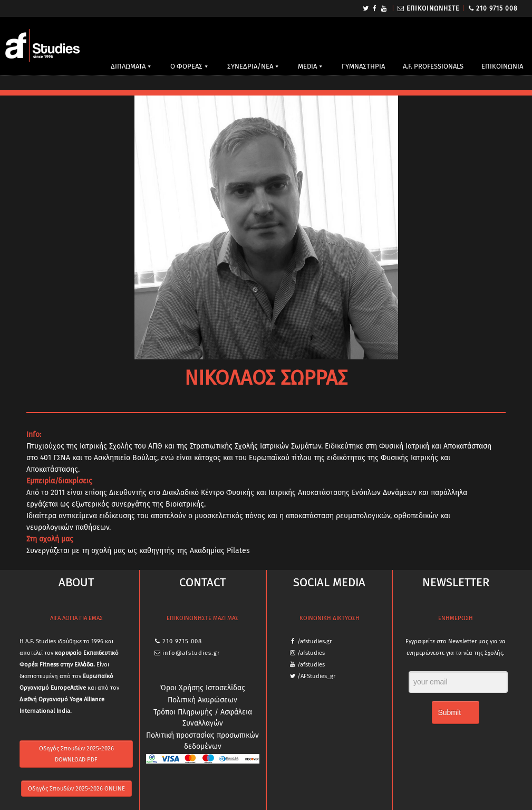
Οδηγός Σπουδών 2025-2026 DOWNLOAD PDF (76, 754)
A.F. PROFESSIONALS (433, 66)
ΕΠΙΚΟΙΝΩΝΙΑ (502, 66)
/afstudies (311, 653)
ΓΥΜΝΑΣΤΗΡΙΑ (363, 66)
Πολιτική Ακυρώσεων (202, 700)
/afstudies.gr (315, 641)
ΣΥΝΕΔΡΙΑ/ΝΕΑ (250, 66)
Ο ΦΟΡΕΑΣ (186, 66)
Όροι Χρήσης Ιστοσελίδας (203, 688)
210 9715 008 (497, 8)
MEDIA (307, 66)
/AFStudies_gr (316, 676)
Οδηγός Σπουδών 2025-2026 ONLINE (76, 789)
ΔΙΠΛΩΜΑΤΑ (128, 66)
